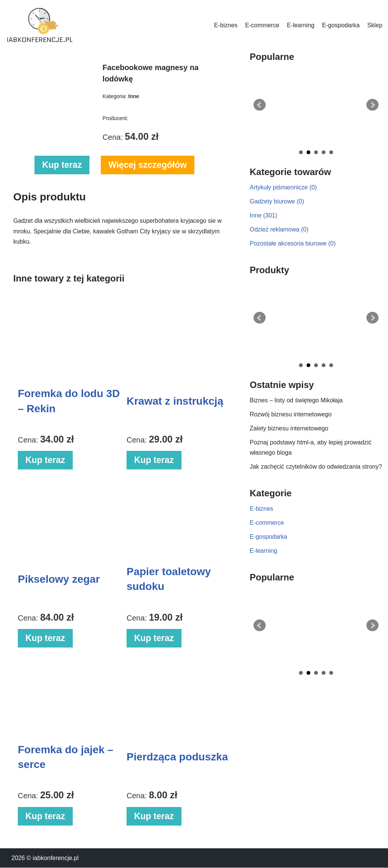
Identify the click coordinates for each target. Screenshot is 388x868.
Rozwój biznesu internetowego (291, 415)
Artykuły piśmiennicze (283, 187)
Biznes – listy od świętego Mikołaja (296, 401)
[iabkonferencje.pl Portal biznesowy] (40, 25)
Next (372, 105)
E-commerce (262, 25)
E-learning (300, 25)
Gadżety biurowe (277, 201)
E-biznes (225, 25)
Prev (260, 105)
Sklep (375, 25)
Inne (264, 215)
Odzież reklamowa (279, 229)
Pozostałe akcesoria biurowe (293, 243)
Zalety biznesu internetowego (289, 429)
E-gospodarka (341, 25)
